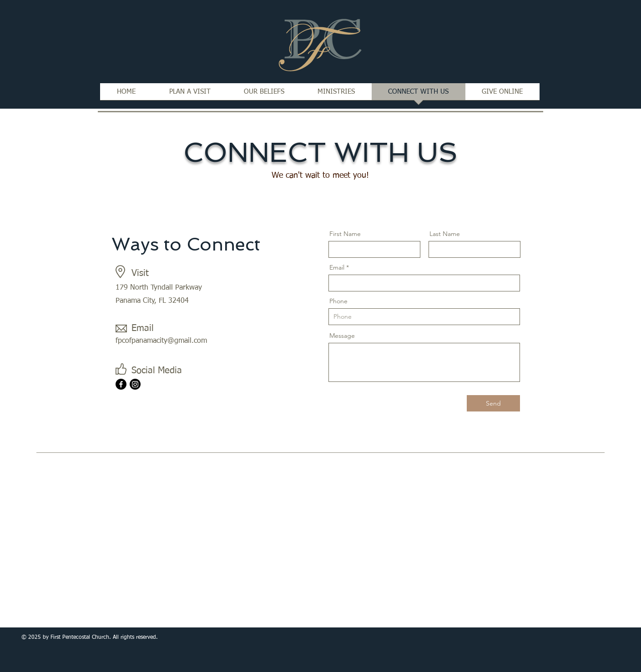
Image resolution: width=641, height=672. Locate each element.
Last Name (445, 234)
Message (342, 336)
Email (337, 267)
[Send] (493, 403)
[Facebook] (121, 384)
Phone (338, 301)
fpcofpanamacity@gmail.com (161, 341)
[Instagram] (135, 384)
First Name (345, 234)
